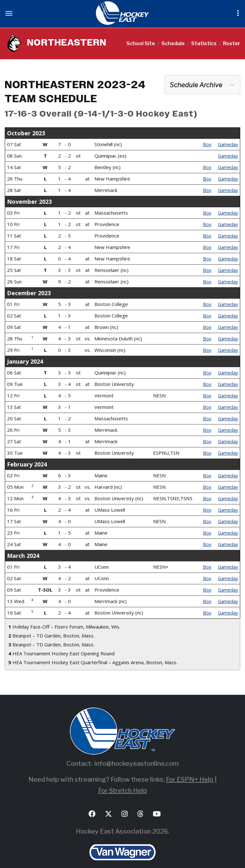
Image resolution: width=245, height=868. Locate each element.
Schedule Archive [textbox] (196, 85)
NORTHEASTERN (62, 43)
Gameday (227, 144)
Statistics (204, 43)
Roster (232, 43)
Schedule (173, 43)
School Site (141, 43)
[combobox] (202, 85)
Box (206, 144)
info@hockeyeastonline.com (137, 752)
